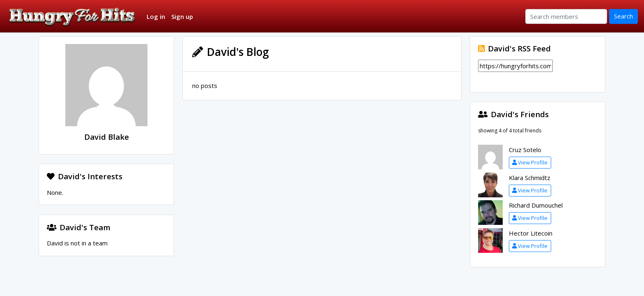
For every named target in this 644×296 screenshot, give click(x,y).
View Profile (530, 162)
